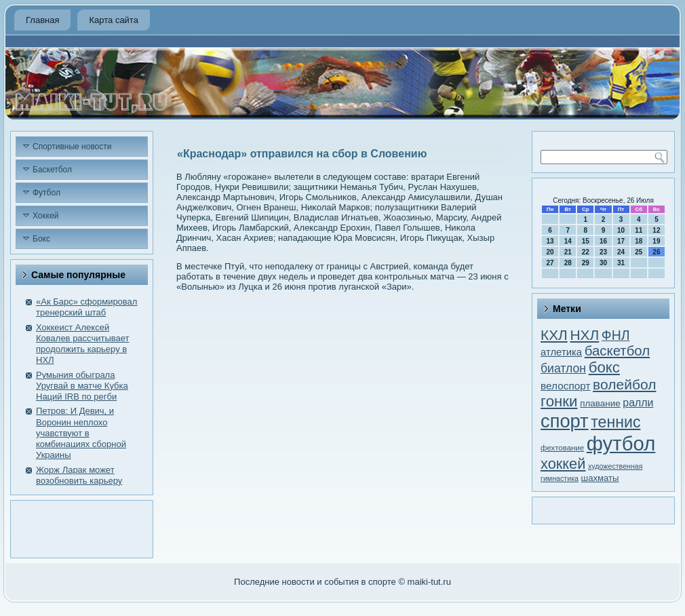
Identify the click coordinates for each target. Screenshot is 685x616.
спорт (565, 421)
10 (621, 230)
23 (603, 252)
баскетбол (617, 351)
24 (621, 252)
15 (586, 241)
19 (656, 241)
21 (568, 252)
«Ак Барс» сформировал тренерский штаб (86, 307)
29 (586, 263)
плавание (600, 403)
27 (550, 263)
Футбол (46, 193)
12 (656, 230)
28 (568, 263)
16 (603, 241)
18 (639, 241)
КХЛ (554, 335)
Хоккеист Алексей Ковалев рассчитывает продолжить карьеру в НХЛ (83, 344)
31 (621, 263)
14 (568, 241)
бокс (604, 367)
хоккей (563, 464)
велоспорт (565, 386)
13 (550, 241)
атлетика (561, 352)
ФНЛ (616, 335)
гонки (559, 401)
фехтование (562, 448)
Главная (42, 20)
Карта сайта (113, 20)
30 (603, 263)
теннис (615, 422)
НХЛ (584, 335)
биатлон (563, 368)
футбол (621, 443)
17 (621, 241)
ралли (638, 403)
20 (550, 252)
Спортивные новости (72, 147)
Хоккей (46, 216)
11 (639, 230)
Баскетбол (52, 170)
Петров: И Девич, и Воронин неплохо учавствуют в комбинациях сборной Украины (81, 433)
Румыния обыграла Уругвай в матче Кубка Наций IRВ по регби (82, 386)
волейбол (624, 384)
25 (639, 252)
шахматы (600, 478)
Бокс (41, 239)
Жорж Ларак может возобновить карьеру (79, 475)
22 (586, 252)
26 (656, 252)
